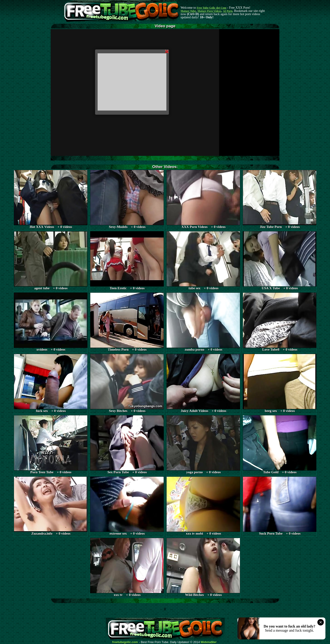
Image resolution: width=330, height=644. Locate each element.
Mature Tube (188, 11)
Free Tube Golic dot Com (211, 8)
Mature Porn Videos (209, 11)
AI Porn (228, 11)
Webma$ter (209, 642)
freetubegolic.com (125, 642)
